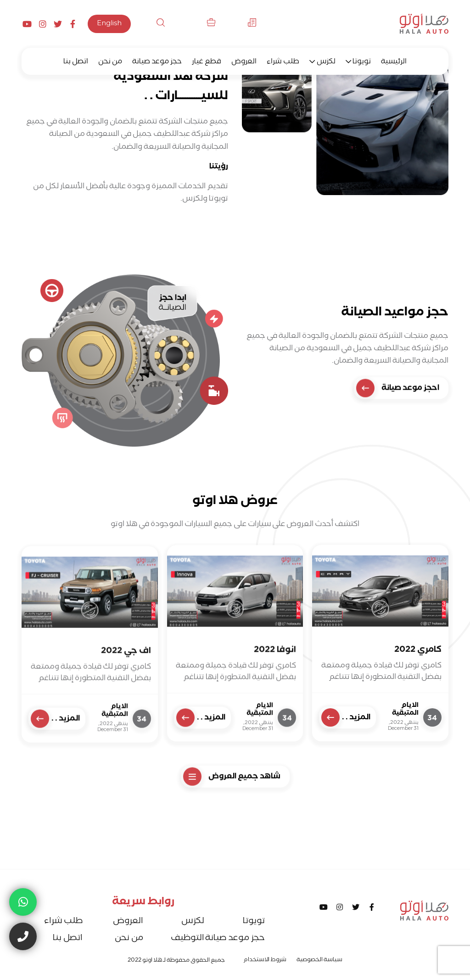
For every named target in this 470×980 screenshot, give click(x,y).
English (109, 24)
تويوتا (362, 62)
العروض (244, 62)
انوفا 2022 (275, 694)
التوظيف (196, 24)
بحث (152, 24)
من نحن (110, 62)
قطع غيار (207, 62)
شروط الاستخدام (265, 961)
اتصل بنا (76, 62)
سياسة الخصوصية (319, 961)
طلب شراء (283, 62)
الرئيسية (394, 62)
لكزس (326, 62)
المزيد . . (346, 749)
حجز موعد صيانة (157, 62)
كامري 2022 (418, 683)
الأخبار (241, 24)
